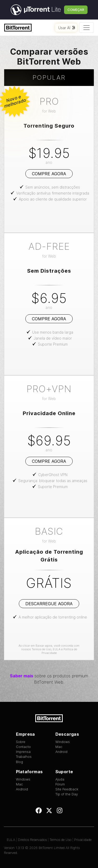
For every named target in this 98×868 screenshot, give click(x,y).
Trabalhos (24, 757)
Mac (59, 747)
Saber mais (22, 676)
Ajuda (60, 779)
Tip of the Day (67, 794)
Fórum (60, 784)
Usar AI (67, 28)
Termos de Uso (41, 649)
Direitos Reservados (32, 840)
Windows (63, 742)
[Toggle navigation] (87, 28)
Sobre (21, 742)
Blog (19, 762)
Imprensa (23, 752)
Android (61, 752)
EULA (57, 649)
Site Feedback (67, 789)
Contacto (23, 747)
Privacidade (83, 840)
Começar (76, 10)
